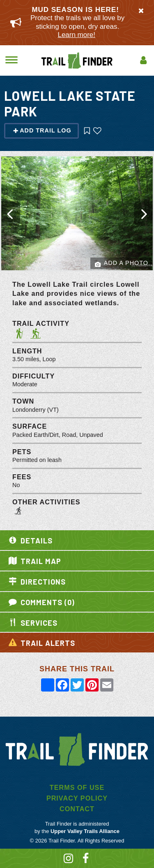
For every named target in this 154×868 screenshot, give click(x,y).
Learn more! (76, 35)
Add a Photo (122, 263)
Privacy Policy (77, 798)
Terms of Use (77, 787)
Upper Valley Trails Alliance (85, 831)
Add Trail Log (42, 130)
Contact (77, 809)
